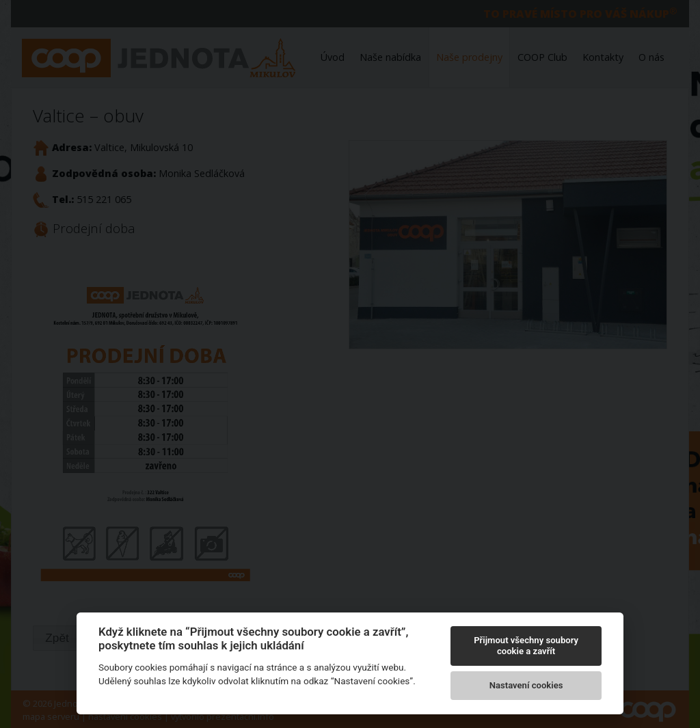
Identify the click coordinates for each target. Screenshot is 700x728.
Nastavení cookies (526, 685)
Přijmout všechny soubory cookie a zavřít (526, 646)
